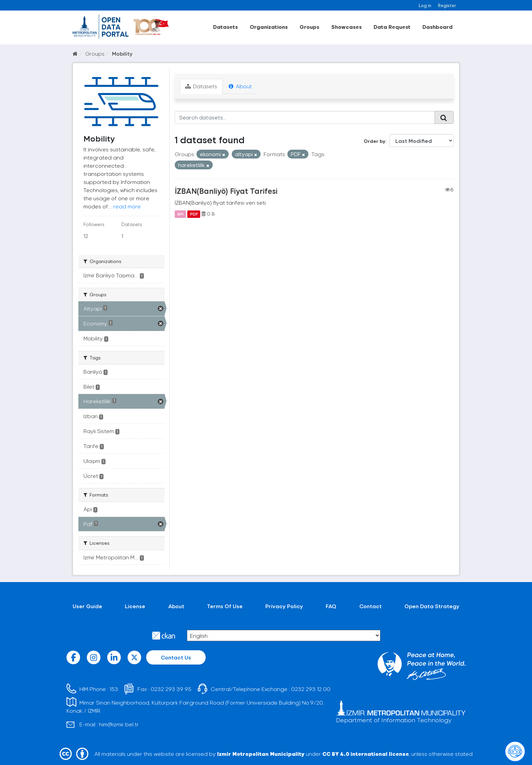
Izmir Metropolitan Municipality (261, 754)
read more (127, 206)
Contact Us (176, 657)
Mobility (122, 53)
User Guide (87, 606)
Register (447, 5)
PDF (194, 214)
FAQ (331, 606)
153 (114, 689)
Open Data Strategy (432, 606)
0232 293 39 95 (171, 689)
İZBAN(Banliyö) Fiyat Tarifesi (226, 191)
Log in (425, 5)
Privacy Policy (284, 606)
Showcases (346, 27)
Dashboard (438, 27)
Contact (370, 606)
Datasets (225, 27)
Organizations (269, 27)
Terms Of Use (225, 606)
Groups (309, 27)
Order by (375, 141)
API (180, 214)
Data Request (392, 27)
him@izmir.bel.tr (119, 724)
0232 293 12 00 (311, 689)
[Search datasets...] (305, 117)
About (240, 86)
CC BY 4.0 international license (366, 754)
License (135, 606)
